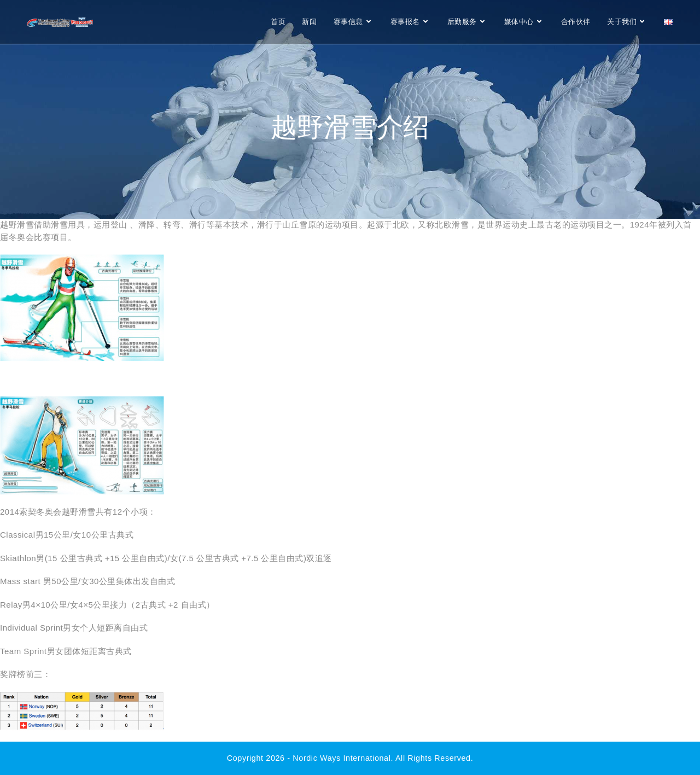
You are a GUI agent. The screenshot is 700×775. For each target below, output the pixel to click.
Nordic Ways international (342, 758)
